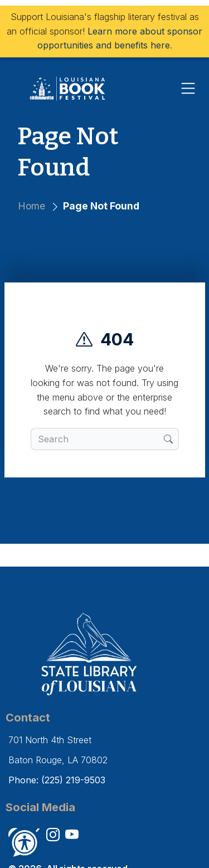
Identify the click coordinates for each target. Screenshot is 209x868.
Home (31, 206)
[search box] (97, 439)
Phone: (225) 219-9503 (57, 780)
